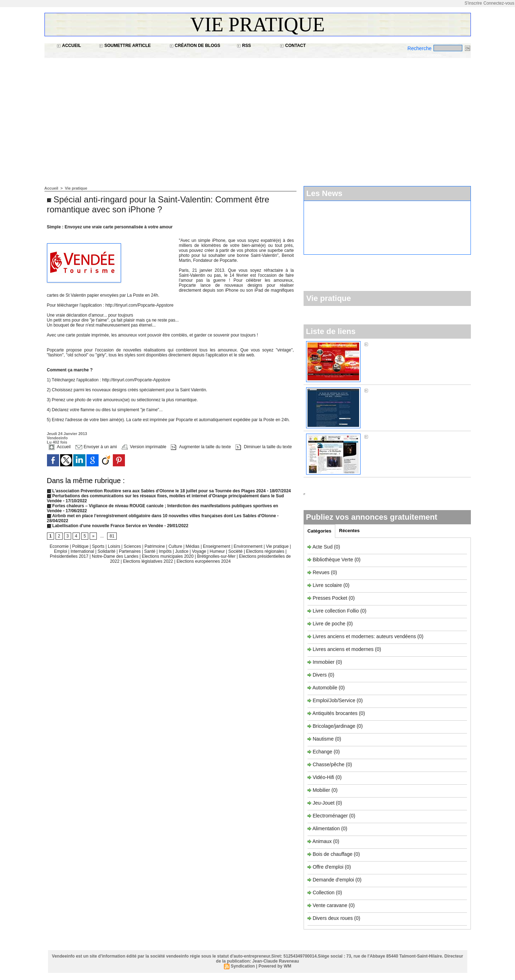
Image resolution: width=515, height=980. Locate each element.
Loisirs (115, 546)
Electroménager (330, 816)
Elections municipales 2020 (167, 556)
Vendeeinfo (57, 438)
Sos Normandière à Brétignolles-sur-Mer (414, 390)
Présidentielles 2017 (70, 556)
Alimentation (326, 828)
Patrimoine (155, 546)
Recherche (420, 48)
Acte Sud (323, 547)
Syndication (243, 966)
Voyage (199, 551)
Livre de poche (330, 624)
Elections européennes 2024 (204, 561)
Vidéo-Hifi (324, 777)
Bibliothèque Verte (333, 560)
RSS (244, 46)
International (83, 551)
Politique (81, 546)
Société (236, 551)
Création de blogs (195, 46)
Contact (293, 46)
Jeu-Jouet (323, 803)
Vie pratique (258, 25)
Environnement (248, 546)
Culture (176, 546)
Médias (193, 546)
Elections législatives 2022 (148, 561)
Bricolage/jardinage (334, 726)
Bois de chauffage (333, 854)
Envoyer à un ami (96, 447)
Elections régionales (266, 551)
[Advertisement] (258, 118)
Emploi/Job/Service (334, 700)
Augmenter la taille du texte (201, 447)
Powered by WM (275, 966)
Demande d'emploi (334, 880)
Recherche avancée (424, 55)
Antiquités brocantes (336, 713)
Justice (182, 551)
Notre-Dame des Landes (116, 556)
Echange (322, 752)
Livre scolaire (327, 585)
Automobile (326, 688)
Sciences (133, 546)
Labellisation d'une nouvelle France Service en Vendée (105, 526)
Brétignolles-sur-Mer (217, 556)
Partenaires (130, 551)
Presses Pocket (330, 598)
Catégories (319, 531)
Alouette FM (383, 344)
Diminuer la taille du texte (264, 447)
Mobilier (321, 790)
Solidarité (107, 551)
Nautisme (323, 739)
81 (112, 536)
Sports (99, 546)
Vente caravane (330, 905)
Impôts (165, 551)
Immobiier (324, 662)
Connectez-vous (499, 3)
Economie (60, 546)
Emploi (61, 551)
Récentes (350, 531)
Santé (150, 551)
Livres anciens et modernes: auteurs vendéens (364, 636)
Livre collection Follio (336, 611)
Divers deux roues (333, 918)
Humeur (218, 551)
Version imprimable (144, 447)
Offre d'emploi (328, 867)
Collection (324, 892)
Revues (322, 572)
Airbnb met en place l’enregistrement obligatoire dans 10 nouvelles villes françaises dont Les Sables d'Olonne (162, 516)
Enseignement (217, 546)
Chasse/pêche (329, 764)
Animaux (322, 841)
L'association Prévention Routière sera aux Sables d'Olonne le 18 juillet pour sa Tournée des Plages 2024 (156, 491)
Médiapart (380, 436)
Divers (320, 675)
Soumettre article (125, 46)
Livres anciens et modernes (343, 649)
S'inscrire (473, 3)
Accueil (69, 46)
